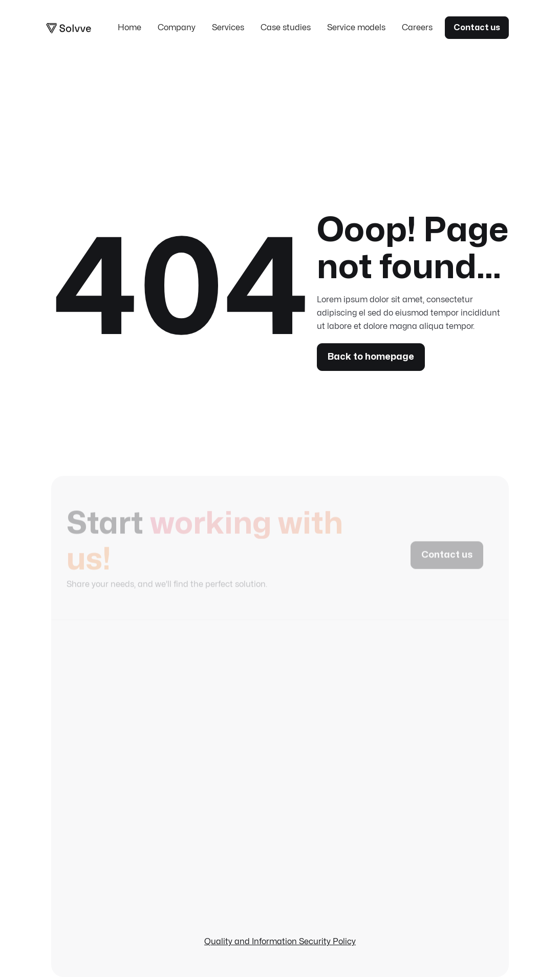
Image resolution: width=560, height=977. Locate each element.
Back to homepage (371, 357)
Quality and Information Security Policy (280, 942)
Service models (356, 28)
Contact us (477, 28)
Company (177, 28)
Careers (417, 28)
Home (130, 28)
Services (228, 28)
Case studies (286, 28)
